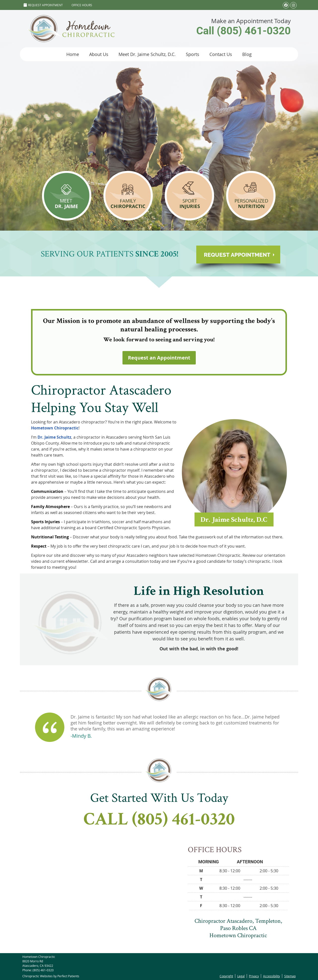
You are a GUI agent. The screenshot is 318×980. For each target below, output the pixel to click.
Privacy (254, 976)
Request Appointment (43, 5)
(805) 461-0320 (43, 970)
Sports (193, 54)
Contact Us (221, 54)
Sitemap (290, 976)
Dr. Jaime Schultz (54, 437)
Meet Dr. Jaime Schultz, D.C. (147, 54)
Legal (241, 976)
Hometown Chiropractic (55, 428)
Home (73, 54)
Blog (247, 54)
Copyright (226, 976)
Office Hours (82, 5)
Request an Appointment (159, 358)
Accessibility (272, 976)
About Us (99, 54)
